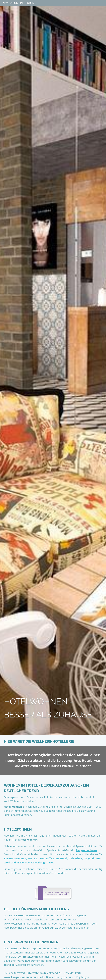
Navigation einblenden (19, 3)
